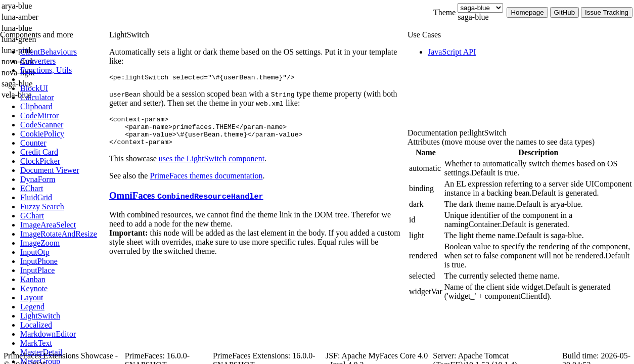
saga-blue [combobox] (473, 17)
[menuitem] (63, 52)
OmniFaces (186, 203)
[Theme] (480, 8)
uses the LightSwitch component (212, 166)
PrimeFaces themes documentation (206, 183)
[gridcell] (426, 168)
